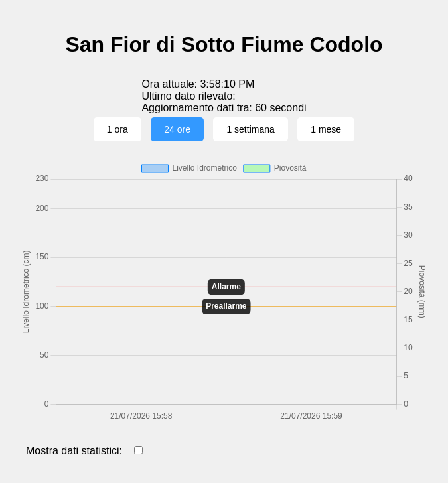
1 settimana (250, 129)
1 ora (117, 129)
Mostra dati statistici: (74, 451)
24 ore (177, 129)
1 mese (326, 129)
